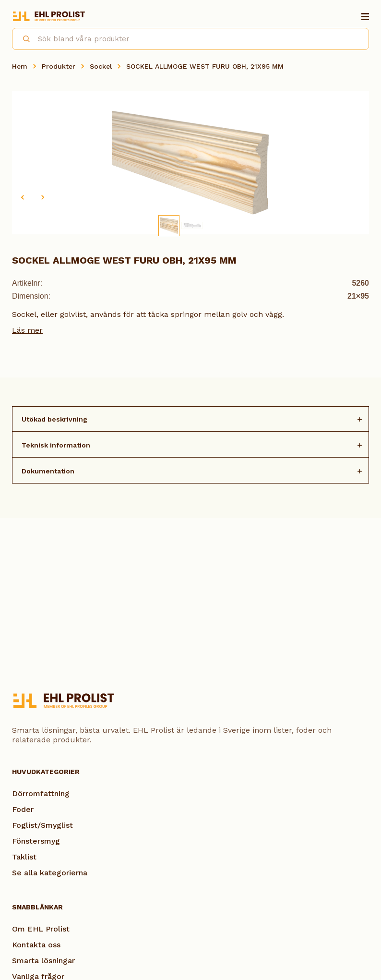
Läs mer (27, 330)
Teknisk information (56, 445)
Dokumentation (48, 471)
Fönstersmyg (36, 841)
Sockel (101, 66)
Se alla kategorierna (50, 873)
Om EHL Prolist (41, 929)
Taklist (24, 857)
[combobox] (190, 39)
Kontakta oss (36, 945)
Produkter (59, 66)
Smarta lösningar (43, 961)
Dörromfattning (41, 793)
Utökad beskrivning (54, 419)
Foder (23, 809)
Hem (20, 66)
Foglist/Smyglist (42, 825)
